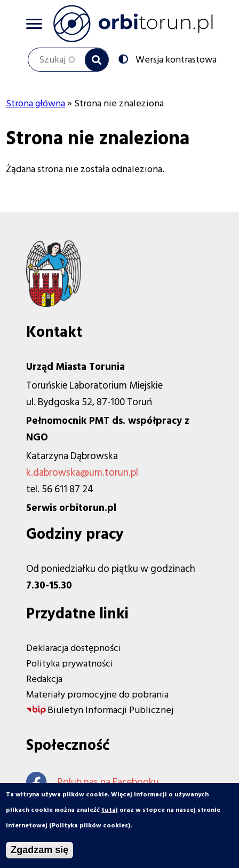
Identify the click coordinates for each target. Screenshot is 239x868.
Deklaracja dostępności (74, 648)
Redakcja (44, 679)
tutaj (110, 813)
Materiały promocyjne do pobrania (97, 695)
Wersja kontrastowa (175, 59)
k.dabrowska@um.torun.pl (82, 473)
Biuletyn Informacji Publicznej (110, 710)
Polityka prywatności (70, 664)
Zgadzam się (39, 852)
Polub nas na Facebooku (93, 782)
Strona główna (35, 103)
